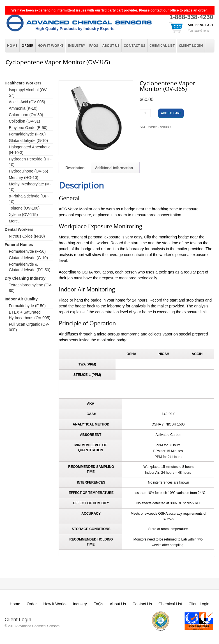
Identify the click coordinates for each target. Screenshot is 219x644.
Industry (76, 46)
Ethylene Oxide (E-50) (28, 128)
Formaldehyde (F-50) (27, 134)
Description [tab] (75, 168)
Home (12, 46)
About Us (111, 46)
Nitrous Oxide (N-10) (27, 236)
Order (27, 46)
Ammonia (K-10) (23, 108)
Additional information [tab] (114, 168)
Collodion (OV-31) (25, 121)
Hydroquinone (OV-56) (29, 171)
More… (15, 221)
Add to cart (171, 113)
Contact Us (134, 46)
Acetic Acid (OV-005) (27, 102)
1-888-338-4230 (191, 17)
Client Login (191, 46)
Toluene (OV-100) (24, 208)
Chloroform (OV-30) (26, 115)
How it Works (51, 46)
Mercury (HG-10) (24, 178)
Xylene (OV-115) (24, 215)
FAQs (94, 46)
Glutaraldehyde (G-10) (28, 141)
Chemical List (162, 46)
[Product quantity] (145, 113)
